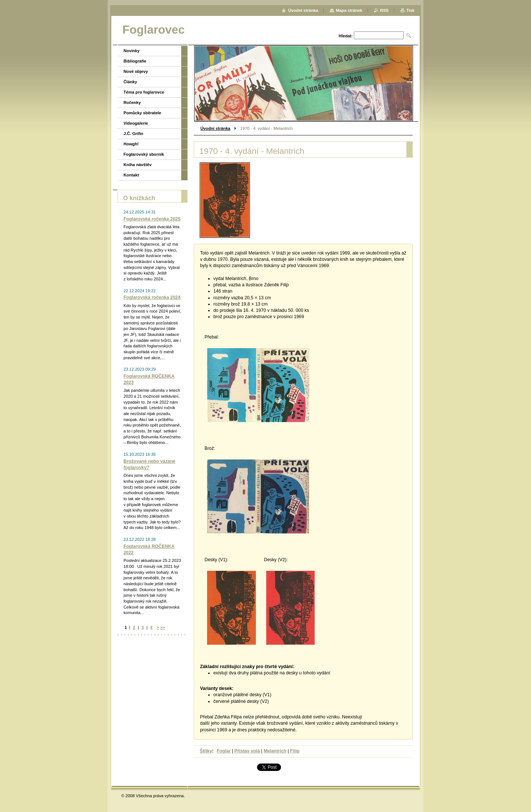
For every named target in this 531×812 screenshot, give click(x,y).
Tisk (410, 10)
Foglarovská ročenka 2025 (152, 219)
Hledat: (346, 36)
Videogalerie (136, 123)
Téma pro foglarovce (144, 92)
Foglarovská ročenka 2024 (152, 297)
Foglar (224, 751)
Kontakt (131, 175)
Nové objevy (136, 71)
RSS (384, 10)
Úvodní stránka (215, 128)
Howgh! (131, 144)
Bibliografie (135, 61)
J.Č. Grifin (133, 134)
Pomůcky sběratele (142, 113)
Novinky (132, 51)
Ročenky (132, 102)
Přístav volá (247, 751)
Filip (295, 751)
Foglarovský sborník (144, 154)
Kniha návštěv (138, 165)
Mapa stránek (349, 10)
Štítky (206, 751)
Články (130, 82)
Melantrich (275, 751)
